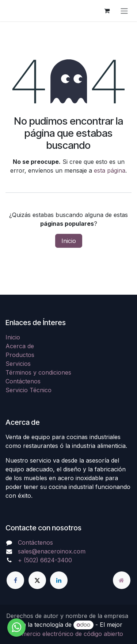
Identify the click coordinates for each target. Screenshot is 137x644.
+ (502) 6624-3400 (45, 560)
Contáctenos (23, 381)
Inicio (69, 241)
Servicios (18, 364)
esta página (110, 170)
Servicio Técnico (28, 390)
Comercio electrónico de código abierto (68, 634)
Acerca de (20, 346)
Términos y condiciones (38, 372)
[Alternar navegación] (124, 11)
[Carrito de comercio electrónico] (107, 11)
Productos (20, 355)
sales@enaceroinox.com (52, 551)
